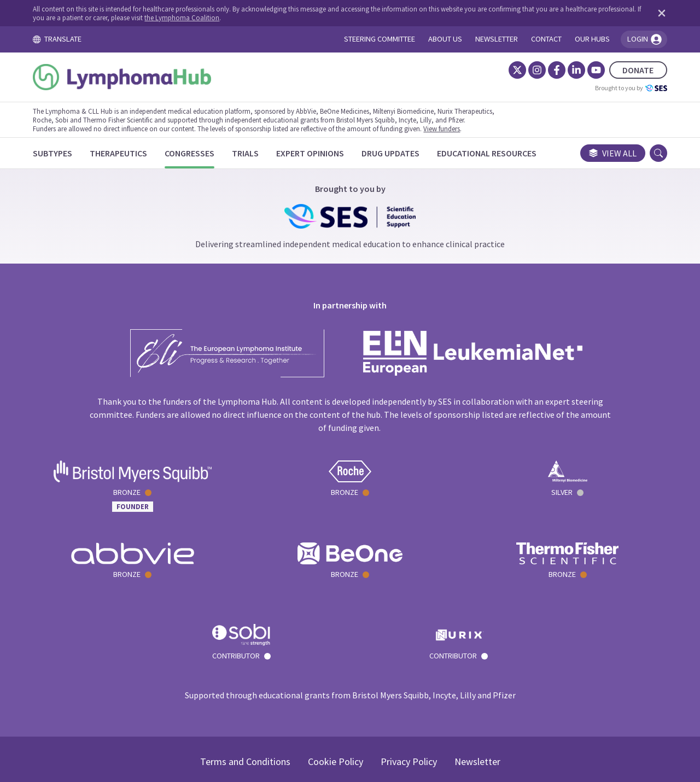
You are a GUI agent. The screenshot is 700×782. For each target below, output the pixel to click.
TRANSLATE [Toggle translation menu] (66, 39)
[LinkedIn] (568, 70)
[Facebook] (548, 70)
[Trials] (254, 153)
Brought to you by (622, 88)
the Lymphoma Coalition (235, 17)
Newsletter (477, 679)
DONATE (630, 70)
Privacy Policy (409, 679)
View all (604, 153)
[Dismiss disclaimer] (651, 13)
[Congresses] (198, 153)
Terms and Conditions (245, 679)
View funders (450, 129)
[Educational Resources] (495, 153)
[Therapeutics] (127, 153)
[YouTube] (587, 70)
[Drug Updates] (399, 153)
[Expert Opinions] (319, 153)
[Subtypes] (61, 153)
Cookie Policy (336, 679)
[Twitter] (509, 70)
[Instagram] (528, 70)
